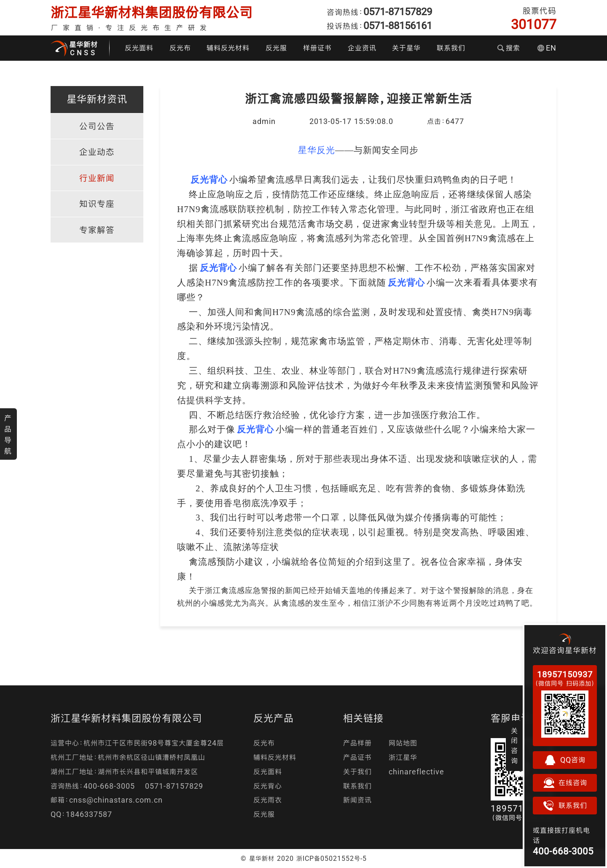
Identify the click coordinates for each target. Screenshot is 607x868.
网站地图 (403, 743)
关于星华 (406, 48)
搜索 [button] (509, 48)
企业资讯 (362, 48)
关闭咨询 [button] (514, 746)
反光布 (180, 48)
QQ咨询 (565, 760)
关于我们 (357, 772)
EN (547, 48)
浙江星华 (403, 757)
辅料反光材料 (228, 48)
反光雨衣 (268, 800)
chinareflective (416, 772)
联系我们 (451, 48)
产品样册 (357, 743)
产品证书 (357, 757)
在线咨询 (565, 783)
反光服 (276, 48)
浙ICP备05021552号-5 (332, 858)
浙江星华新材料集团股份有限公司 (152, 12)
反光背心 (268, 786)
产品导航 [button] (8, 434)
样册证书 (317, 48)
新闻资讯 (357, 800)
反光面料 (139, 48)
